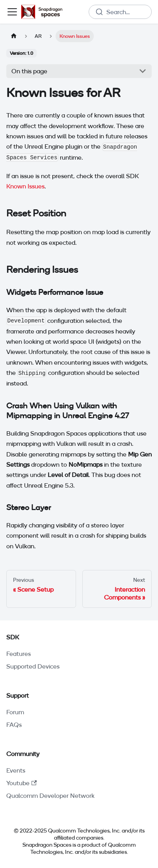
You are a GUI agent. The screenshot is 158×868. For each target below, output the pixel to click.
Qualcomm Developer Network (50, 795)
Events (16, 770)
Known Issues (25, 186)
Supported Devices (33, 666)
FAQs (14, 725)
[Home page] (14, 36)
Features (19, 654)
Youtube (21, 783)
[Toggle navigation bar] (12, 12)
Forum (15, 712)
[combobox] (120, 12)
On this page (29, 71)
